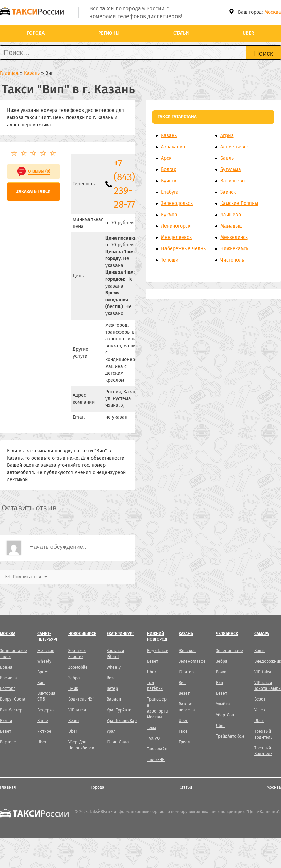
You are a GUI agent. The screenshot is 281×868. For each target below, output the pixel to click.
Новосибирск (82, 634)
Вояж (221, 672)
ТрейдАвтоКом (230, 736)
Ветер (112, 688)
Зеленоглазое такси (14, 654)
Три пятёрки (155, 686)
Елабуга (170, 192)
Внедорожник (268, 661)
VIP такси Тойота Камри (267, 686)
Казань (169, 135)
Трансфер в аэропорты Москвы (158, 708)
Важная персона (187, 707)
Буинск (169, 181)
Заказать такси (33, 191)
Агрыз (227, 135)
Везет (5, 731)
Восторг (8, 688)
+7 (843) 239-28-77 (124, 184)
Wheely (44, 661)
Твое (183, 731)
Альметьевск (235, 147)
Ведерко (46, 710)
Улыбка (223, 704)
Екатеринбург (120, 634)
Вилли (6, 721)
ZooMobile (78, 667)
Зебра (74, 678)
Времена (9, 678)
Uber (248, 33)
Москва (273, 12)
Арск (166, 158)
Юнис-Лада (118, 742)
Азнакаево (173, 147)
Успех (260, 710)
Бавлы (228, 158)
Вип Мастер (11, 710)
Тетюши (170, 260)
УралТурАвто (119, 710)
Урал (111, 731)
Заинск (228, 192)
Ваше (43, 721)
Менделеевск (176, 237)
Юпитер (186, 672)
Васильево (233, 181)
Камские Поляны (239, 203)
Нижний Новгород (157, 636)
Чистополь (232, 260)
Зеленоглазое (192, 661)
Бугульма (231, 169)
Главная (8, 787)
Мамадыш (231, 226)
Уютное (44, 731)
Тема (152, 728)
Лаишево (231, 215)
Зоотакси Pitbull (115, 654)
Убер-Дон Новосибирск (81, 745)
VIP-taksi (263, 672)
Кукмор (169, 215)
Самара (262, 634)
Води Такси (158, 651)
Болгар (169, 169)
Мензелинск (234, 237)
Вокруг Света (13, 699)
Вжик (73, 688)
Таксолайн (157, 749)
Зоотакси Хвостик (77, 654)
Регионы (109, 33)
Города (36, 33)
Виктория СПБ (46, 696)
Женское (46, 651)
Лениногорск (176, 226)
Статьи (181, 33)
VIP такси (77, 710)
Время (6, 667)
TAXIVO (153, 738)
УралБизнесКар (122, 721)
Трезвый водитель (263, 734)
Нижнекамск (234, 249)
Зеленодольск (177, 203)
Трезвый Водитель (263, 751)
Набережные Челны (184, 249)
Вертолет (9, 742)
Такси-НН (156, 760)
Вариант (115, 699)
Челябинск (227, 634)
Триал (184, 742)
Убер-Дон (225, 715)
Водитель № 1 (81, 699)
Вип (41, 683)
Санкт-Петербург (48, 636)
